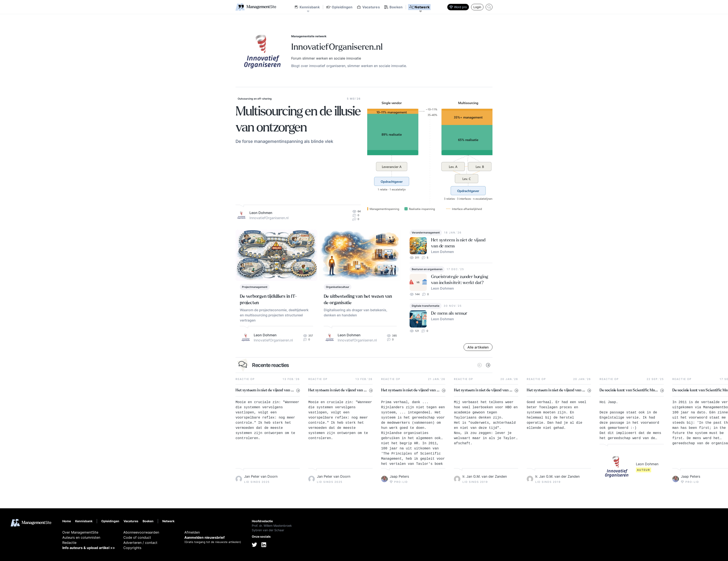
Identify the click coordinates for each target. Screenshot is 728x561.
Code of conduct (137, 537)
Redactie (69, 543)
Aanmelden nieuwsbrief (204, 537)
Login (477, 7)
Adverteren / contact (140, 543)
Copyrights (132, 548)
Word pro (458, 7)
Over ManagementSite (80, 532)
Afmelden (192, 532)
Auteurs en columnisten (81, 537)
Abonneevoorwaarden (141, 532)
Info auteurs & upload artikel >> (89, 548)
